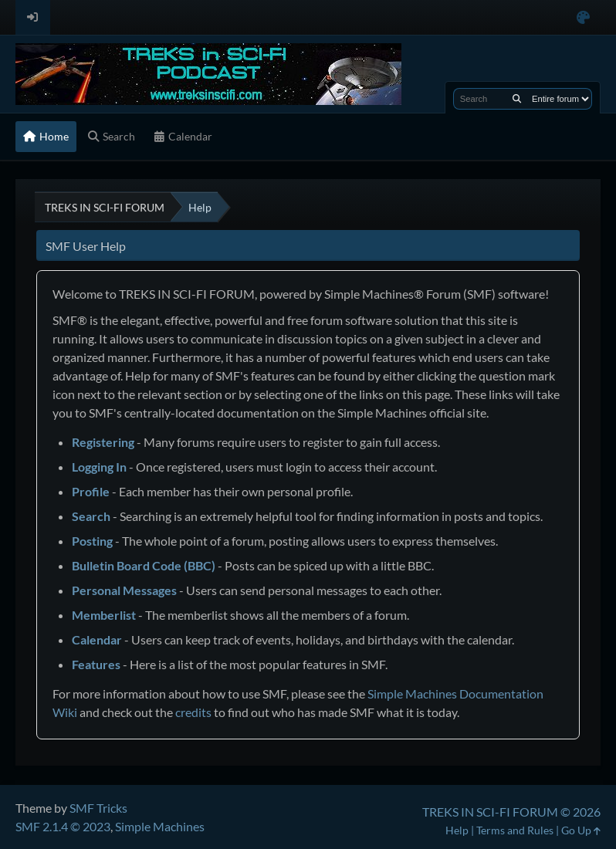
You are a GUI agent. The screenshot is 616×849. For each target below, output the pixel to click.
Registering (103, 442)
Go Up (581, 830)
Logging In (99, 467)
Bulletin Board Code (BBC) (144, 565)
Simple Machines (160, 826)
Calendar (97, 639)
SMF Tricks (98, 808)
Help (457, 830)
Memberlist (104, 615)
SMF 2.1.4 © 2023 (63, 826)
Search (91, 516)
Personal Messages (124, 590)
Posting (92, 541)
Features (96, 664)
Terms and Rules (515, 830)
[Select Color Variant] (583, 17)
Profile (91, 491)
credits (193, 712)
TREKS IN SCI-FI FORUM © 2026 (511, 812)
